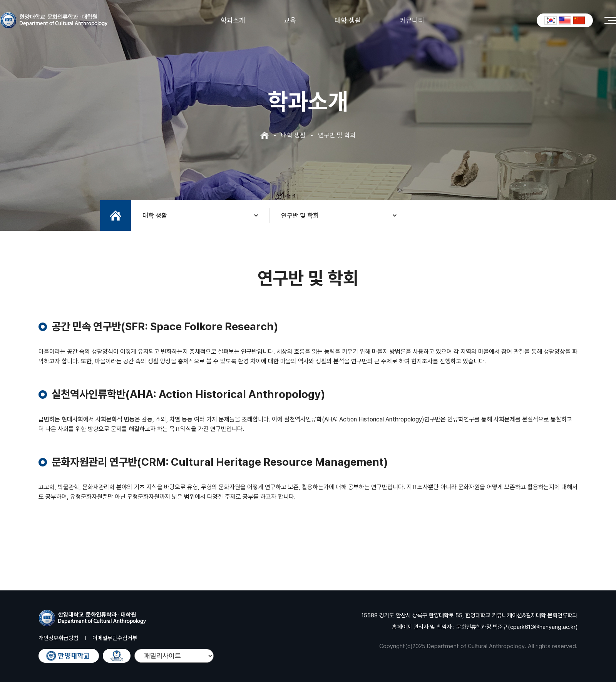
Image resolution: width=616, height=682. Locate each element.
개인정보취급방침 (59, 638)
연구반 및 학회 (300, 216)
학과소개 (233, 20)
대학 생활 (348, 20)
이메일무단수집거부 (115, 638)
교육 (290, 20)
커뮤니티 (412, 20)
